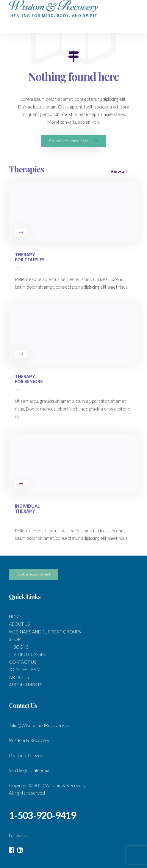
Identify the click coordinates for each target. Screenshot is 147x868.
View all (124, 171)
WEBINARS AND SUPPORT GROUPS (45, 632)
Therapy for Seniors (29, 379)
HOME (15, 617)
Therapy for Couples (30, 257)
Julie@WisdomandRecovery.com (41, 725)
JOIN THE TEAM (25, 669)
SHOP (15, 639)
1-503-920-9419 (42, 815)
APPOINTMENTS (26, 685)
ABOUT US (19, 624)
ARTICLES (19, 677)
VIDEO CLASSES (30, 654)
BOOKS (21, 647)
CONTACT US (23, 662)
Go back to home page (73, 141)
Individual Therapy (27, 509)
